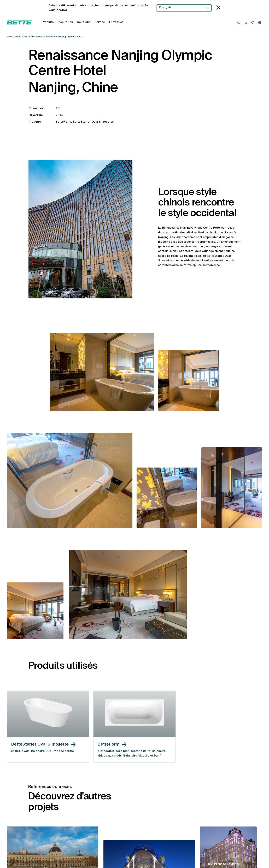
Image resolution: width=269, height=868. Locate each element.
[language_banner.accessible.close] (218, 8)
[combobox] (184, 8)
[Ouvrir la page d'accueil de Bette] (19, 22)
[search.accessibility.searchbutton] (239, 22)
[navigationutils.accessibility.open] (246, 23)
